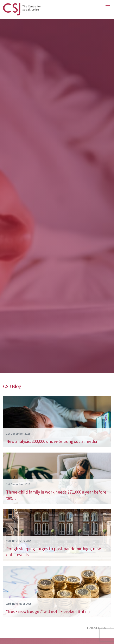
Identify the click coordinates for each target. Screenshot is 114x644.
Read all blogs (99, 628)
